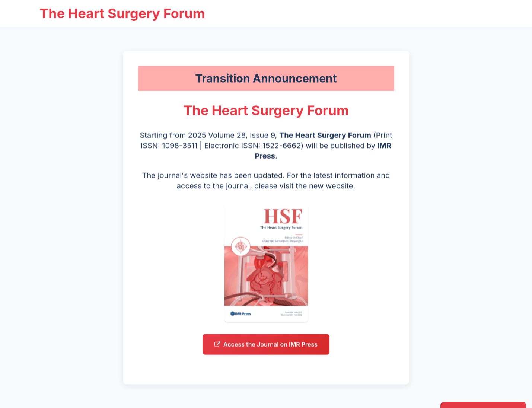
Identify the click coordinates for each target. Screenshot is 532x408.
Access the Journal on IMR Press (266, 346)
